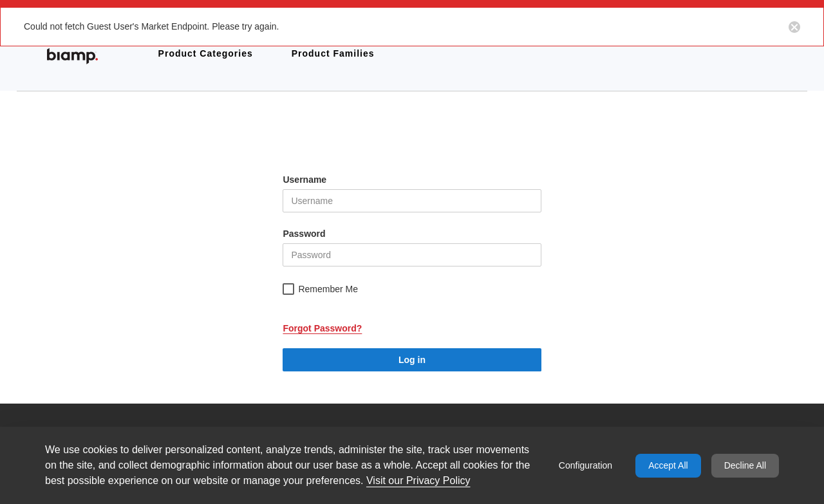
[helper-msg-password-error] (412, 255)
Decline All (745, 465)
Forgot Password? (322, 328)
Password (304, 234)
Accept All (668, 465)
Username (304, 180)
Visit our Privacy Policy (418, 481)
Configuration (585, 465)
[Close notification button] (794, 26)
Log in (412, 360)
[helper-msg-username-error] (412, 201)
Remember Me (328, 289)
